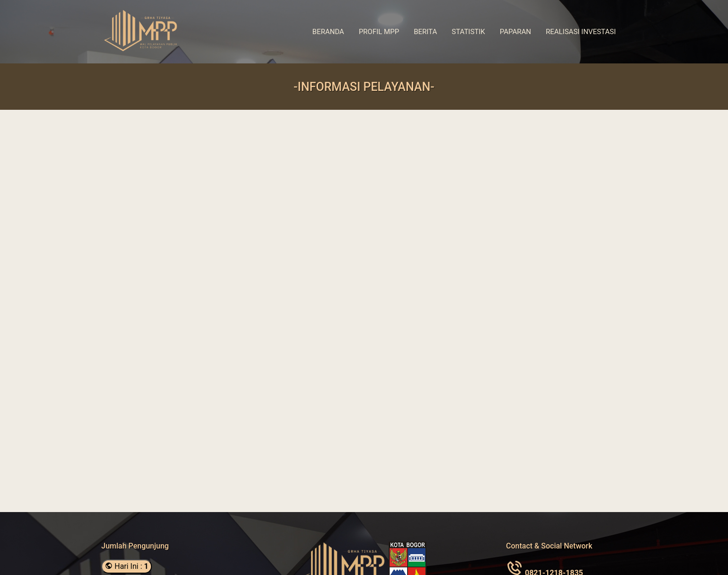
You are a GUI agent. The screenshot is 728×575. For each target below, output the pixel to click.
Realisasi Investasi (581, 32)
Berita (425, 32)
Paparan (515, 32)
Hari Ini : (127, 566)
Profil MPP (379, 32)
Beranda (328, 32)
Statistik (468, 32)
